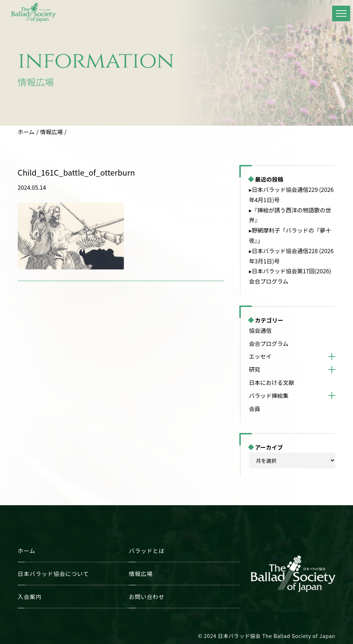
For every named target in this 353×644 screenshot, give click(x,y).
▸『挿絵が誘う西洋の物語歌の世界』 (290, 215)
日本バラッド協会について (53, 574)
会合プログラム (269, 343)
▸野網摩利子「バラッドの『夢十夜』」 (290, 235)
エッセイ (260, 356)
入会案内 (30, 597)
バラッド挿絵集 (269, 395)
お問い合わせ (147, 597)
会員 (255, 409)
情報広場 (51, 132)
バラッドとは (147, 551)
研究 (255, 369)
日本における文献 (272, 382)
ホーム (26, 132)
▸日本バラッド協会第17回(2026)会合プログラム (290, 276)
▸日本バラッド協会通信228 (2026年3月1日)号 (291, 256)
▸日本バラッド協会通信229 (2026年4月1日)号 (291, 195)
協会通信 (260, 330)
